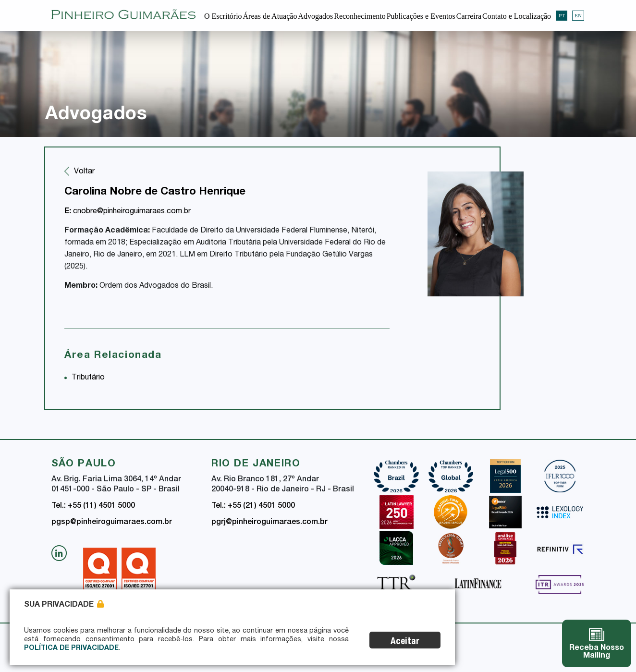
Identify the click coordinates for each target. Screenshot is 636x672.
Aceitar (405, 642)
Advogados (315, 16)
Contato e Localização (517, 16)
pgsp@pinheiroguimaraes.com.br (112, 523)
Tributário (88, 378)
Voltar (84, 172)
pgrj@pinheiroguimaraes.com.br (269, 523)
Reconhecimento (360, 16)
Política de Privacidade (71, 648)
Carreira (469, 16)
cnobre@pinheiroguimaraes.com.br (128, 212)
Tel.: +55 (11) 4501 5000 (93, 506)
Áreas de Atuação (270, 16)
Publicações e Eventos (421, 16)
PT (562, 15)
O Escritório (223, 16)
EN (578, 15)
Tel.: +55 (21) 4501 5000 (253, 506)
